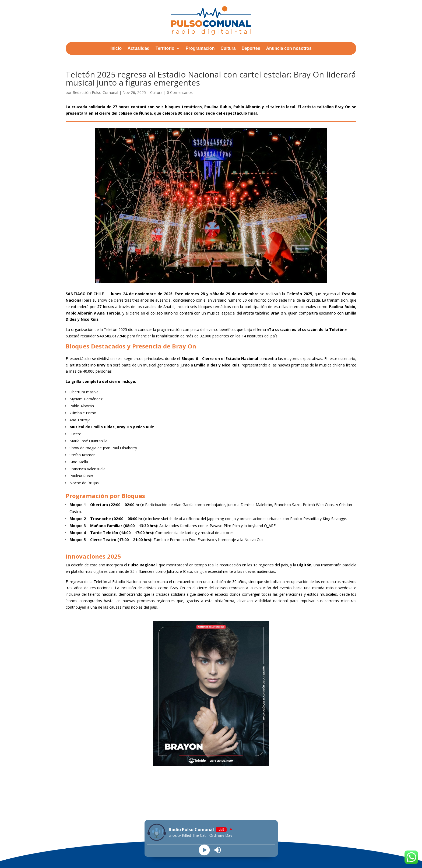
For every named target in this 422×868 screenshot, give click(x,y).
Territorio (165, 49)
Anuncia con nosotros (289, 49)
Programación (200, 49)
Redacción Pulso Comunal (95, 92)
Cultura (228, 49)
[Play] (204, 850)
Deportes (251, 49)
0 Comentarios (180, 92)
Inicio (116, 49)
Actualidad (139, 49)
